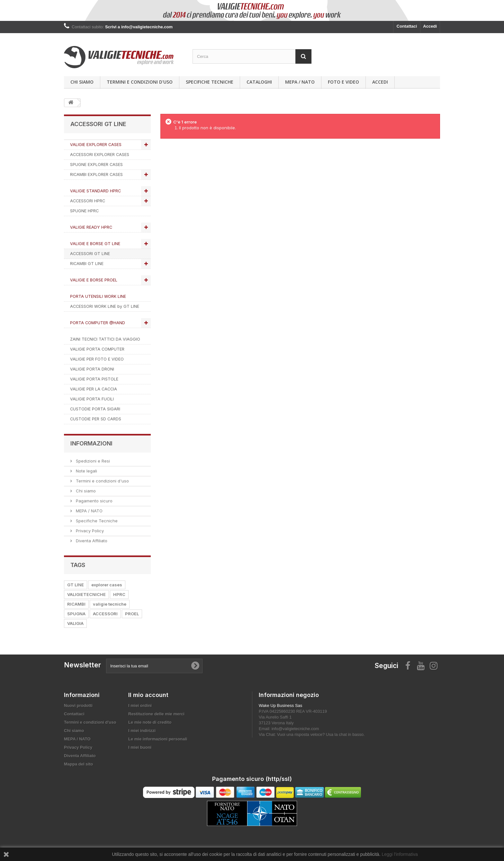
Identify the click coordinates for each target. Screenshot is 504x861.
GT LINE (76, 585)
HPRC (119, 594)
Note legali (86, 471)
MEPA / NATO (300, 82)
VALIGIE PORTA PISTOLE (94, 379)
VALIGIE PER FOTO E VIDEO (97, 359)
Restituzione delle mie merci (156, 714)
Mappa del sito (78, 764)
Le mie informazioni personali (158, 739)
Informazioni (91, 443)
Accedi (430, 26)
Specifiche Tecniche (210, 82)
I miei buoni (140, 747)
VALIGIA (75, 623)
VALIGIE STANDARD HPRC (95, 191)
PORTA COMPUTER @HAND (98, 323)
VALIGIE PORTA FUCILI (92, 399)
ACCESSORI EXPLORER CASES (100, 155)
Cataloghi (259, 82)
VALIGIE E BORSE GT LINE (95, 244)
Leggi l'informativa (400, 854)
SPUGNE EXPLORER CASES (96, 165)
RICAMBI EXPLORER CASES (96, 174)
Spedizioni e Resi (92, 461)
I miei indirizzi (142, 731)
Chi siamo (82, 82)
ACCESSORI (105, 614)
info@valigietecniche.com (295, 729)
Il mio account (148, 695)
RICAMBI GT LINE (87, 264)
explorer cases (107, 585)
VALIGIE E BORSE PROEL (94, 280)
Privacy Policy (89, 531)
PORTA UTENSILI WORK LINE (98, 296)
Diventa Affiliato (91, 541)
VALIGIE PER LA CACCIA (94, 389)
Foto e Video (343, 82)
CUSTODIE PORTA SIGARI (95, 409)
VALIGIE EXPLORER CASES (96, 145)
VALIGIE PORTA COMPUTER (97, 349)
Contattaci (407, 26)
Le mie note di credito (150, 722)
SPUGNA (76, 614)
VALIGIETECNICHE (86, 594)
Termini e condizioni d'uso (140, 82)
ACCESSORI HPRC (88, 201)
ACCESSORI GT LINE (90, 254)
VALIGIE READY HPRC (91, 227)
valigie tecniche (110, 604)
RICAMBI (76, 604)
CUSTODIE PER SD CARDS (96, 419)
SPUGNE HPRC (84, 211)
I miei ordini (140, 705)
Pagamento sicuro (94, 501)
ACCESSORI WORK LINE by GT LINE (105, 306)
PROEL (132, 614)
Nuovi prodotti (78, 705)
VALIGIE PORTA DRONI (92, 369)
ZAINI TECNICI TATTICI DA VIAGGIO (105, 339)
